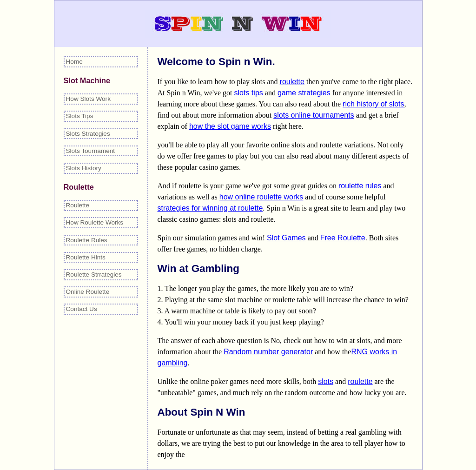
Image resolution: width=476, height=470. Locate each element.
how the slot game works (230, 126)
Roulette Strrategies (94, 275)
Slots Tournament (91, 151)
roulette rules (360, 186)
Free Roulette (343, 238)
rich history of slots (373, 104)
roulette (292, 82)
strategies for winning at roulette (210, 208)
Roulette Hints (86, 257)
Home (74, 62)
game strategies (304, 93)
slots (326, 381)
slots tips (249, 93)
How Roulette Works (95, 222)
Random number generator (268, 352)
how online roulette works (261, 197)
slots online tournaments (314, 115)
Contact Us (82, 309)
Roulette (78, 205)
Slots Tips (80, 116)
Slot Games (286, 238)
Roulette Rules (87, 240)
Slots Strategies (88, 134)
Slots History (84, 168)
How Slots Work (88, 99)
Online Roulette (88, 292)
